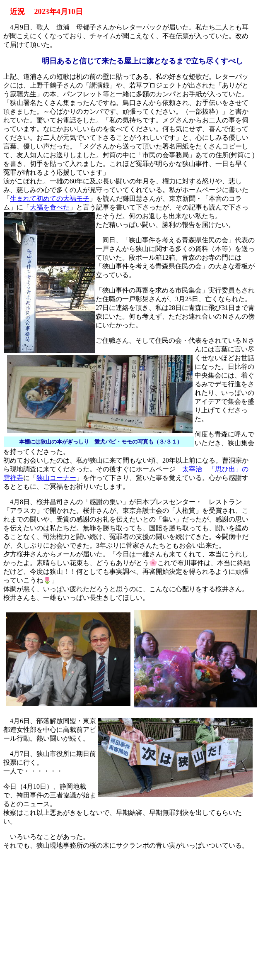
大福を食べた (50, 207)
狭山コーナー (56, 478)
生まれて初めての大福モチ (50, 199)
